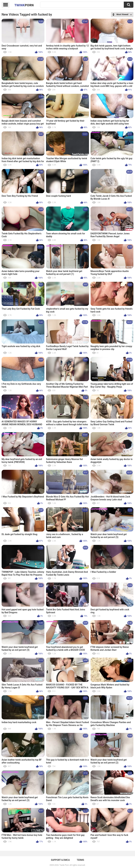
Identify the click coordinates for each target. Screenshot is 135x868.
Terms (80, 860)
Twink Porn (64, 865)
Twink (24, 5)
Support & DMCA (60, 860)
